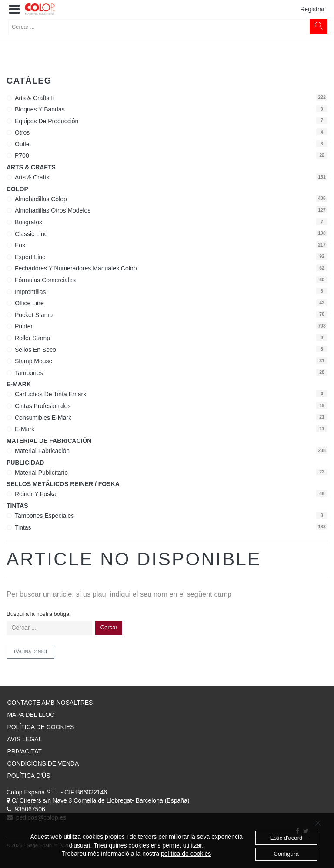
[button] (14, 10)
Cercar (109, 627)
